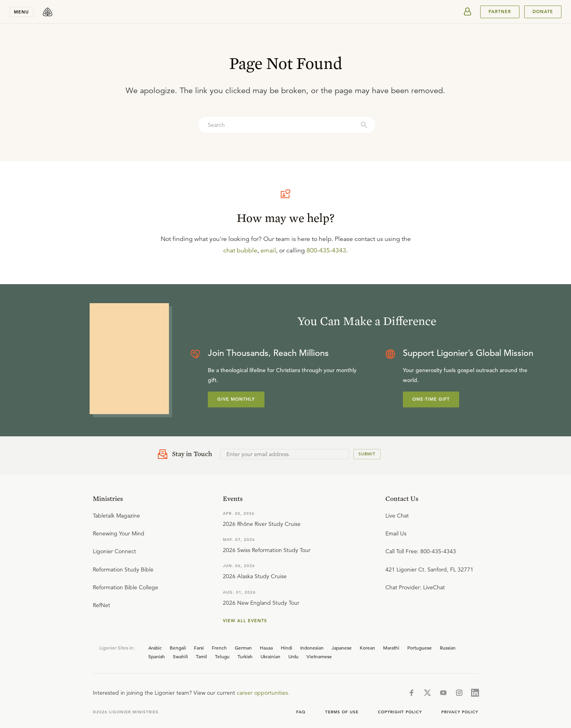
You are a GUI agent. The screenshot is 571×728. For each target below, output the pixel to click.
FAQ (301, 712)
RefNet (102, 605)
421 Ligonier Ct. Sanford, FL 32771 (429, 569)
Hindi (286, 648)
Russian (448, 648)
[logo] (48, 12)
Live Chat (397, 516)
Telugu (222, 656)
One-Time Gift (431, 399)
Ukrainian (270, 656)
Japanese (342, 648)
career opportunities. (263, 693)
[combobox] (287, 125)
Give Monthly (236, 399)
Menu (21, 12)
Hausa (266, 648)
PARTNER (500, 11)
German (243, 648)
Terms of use (342, 712)
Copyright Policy (400, 712)
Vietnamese (319, 656)
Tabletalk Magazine (116, 516)
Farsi (199, 648)
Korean (367, 648)
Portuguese (420, 648)
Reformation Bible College (126, 587)
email (268, 250)
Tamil (201, 656)
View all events (245, 621)
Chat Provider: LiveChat (415, 587)
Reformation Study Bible (123, 569)
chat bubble (240, 250)
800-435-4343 (326, 250)
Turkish (245, 656)
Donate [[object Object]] (543, 11)
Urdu (293, 656)
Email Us (396, 533)
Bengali (178, 648)
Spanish (157, 656)
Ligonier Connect (114, 551)
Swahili (180, 656)
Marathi (391, 648)
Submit (367, 454)
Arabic (155, 648)
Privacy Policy (460, 712)
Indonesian (312, 648)
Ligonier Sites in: (117, 648)
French (219, 648)
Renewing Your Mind (119, 533)
